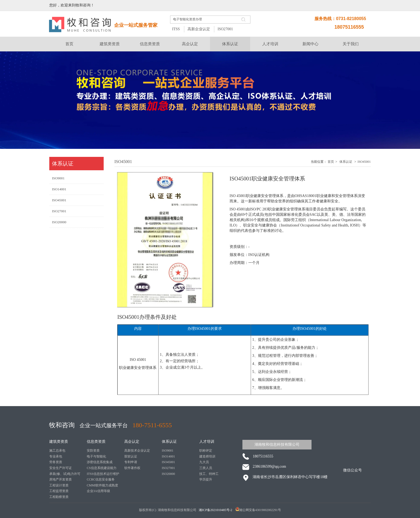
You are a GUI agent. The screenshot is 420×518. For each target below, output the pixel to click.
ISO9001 (168, 451)
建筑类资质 (59, 442)
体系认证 (346, 162)
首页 (331, 162)
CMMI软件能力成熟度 (102, 485)
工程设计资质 (59, 485)
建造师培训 (207, 456)
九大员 (204, 462)
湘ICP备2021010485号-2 (216, 510)
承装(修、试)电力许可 (65, 474)
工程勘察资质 (59, 497)
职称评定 (206, 451)
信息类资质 (96, 442)
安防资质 (93, 451)
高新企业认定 (199, 29)
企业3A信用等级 (98, 491)
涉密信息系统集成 (100, 462)
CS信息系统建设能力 (102, 468)
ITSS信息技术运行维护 (103, 474)
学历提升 (206, 479)
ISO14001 (168, 456)
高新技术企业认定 (137, 451)
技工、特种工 (209, 474)
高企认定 (132, 442)
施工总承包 (57, 451)
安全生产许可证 (61, 468)
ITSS (176, 29)
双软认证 (131, 456)
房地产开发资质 (61, 479)
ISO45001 (364, 162)
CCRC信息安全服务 (101, 479)
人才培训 (207, 442)
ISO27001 (225, 29)
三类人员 (206, 468)
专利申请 (131, 462)
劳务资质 (56, 462)
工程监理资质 (59, 491)
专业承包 (56, 456)
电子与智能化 (96, 456)
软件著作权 (132, 468)
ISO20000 (168, 474)
